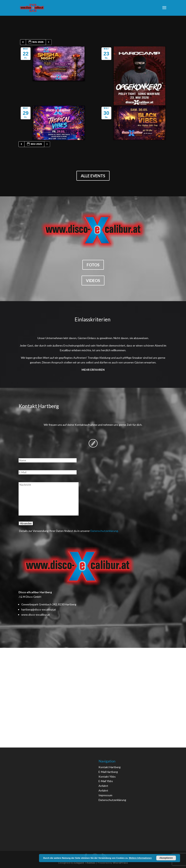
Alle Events (93, 176)
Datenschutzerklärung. (105, 531)
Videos (93, 280)
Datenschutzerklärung (112, 800)
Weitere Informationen (140, 858)
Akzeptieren (166, 858)
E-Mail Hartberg (108, 772)
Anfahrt (103, 786)
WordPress (120, 863)
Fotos (93, 265)
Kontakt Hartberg (110, 767)
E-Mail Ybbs (106, 781)
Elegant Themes (85, 863)
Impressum (105, 795)
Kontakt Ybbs (107, 777)
